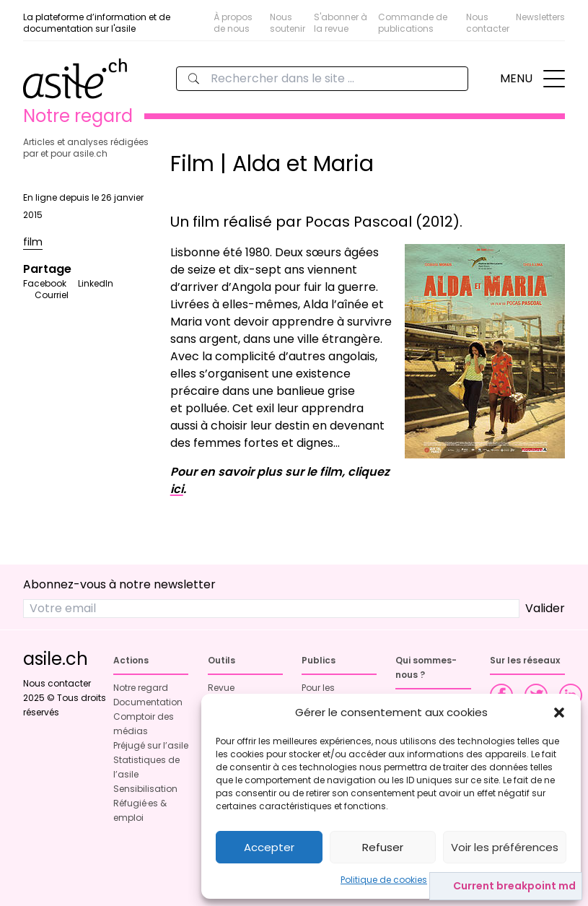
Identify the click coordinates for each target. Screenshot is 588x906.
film (33, 242)
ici (177, 489)
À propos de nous (233, 23)
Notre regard (141, 688)
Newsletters (540, 17)
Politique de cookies (384, 880)
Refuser (383, 847)
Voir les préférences (505, 847)
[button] (559, 713)
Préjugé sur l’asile (151, 745)
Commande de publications (413, 23)
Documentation (148, 702)
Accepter (269, 847)
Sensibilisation (145, 789)
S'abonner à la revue (341, 23)
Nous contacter (488, 23)
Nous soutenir (288, 23)
